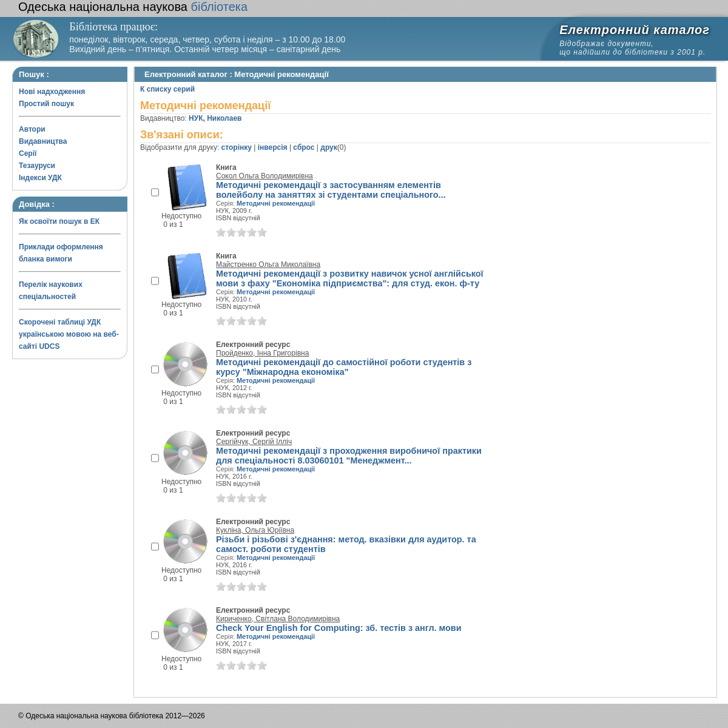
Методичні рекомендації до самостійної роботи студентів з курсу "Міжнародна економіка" (344, 367)
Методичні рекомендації (276, 203)
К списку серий (167, 89)
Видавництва (43, 141)
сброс (304, 147)
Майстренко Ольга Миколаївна (268, 265)
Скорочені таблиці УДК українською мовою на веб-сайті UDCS (69, 334)
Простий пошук (46, 104)
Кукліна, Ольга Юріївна (255, 530)
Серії (28, 153)
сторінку (237, 147)
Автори (32, 129)
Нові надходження (52, 92)
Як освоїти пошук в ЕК (59, 221)
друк (329, 147)
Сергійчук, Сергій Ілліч (254, 442)
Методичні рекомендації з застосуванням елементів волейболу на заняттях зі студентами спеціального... (331, 190)
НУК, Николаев (215, 118)
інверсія (273, 147)
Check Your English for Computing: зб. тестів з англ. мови (339, 628)
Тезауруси (37, 166)
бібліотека (133, 7)
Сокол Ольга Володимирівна (265, 176)
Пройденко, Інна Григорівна (262, 353)
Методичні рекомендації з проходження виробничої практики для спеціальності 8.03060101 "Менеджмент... (349, 456)
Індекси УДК (40, 178)
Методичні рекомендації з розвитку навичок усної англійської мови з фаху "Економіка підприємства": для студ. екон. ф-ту (350, 278)
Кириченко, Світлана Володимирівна (278, 619)
